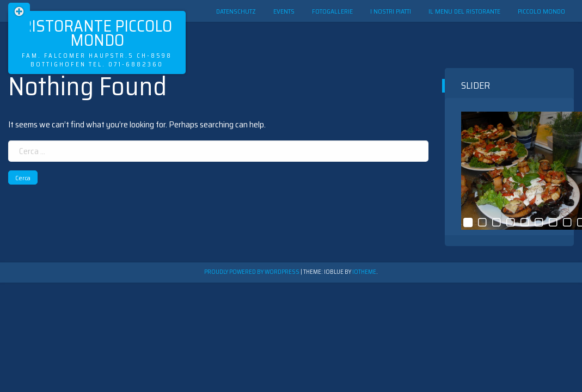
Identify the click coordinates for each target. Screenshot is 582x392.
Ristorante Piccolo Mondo (97, 33)
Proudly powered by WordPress (252, 272)
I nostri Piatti (391, 11)
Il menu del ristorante (464, 11)
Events (284, 11)
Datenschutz (236, 11)
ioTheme (364, 272)
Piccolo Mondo (541, 11)
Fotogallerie (332, 11)
